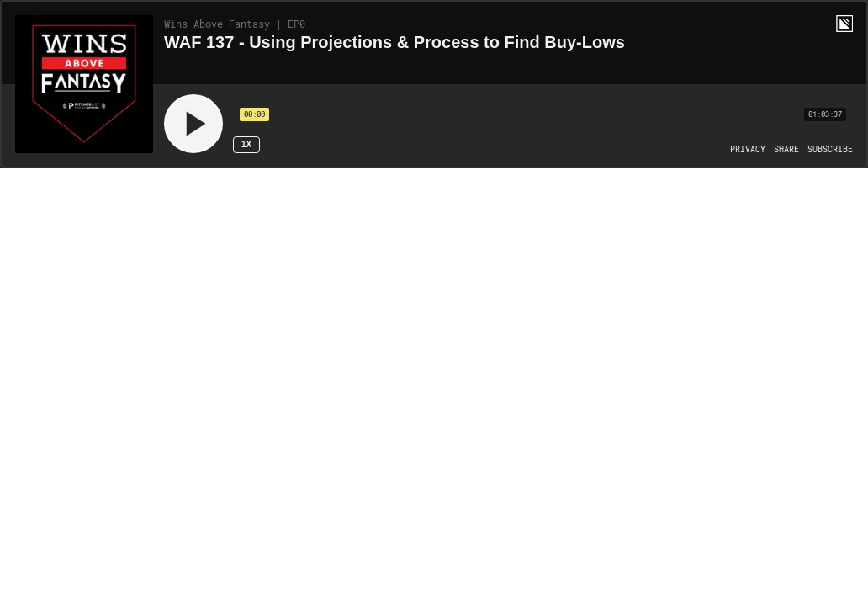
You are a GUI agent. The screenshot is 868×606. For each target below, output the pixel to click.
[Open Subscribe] (830, 150)
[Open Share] (786, 150)
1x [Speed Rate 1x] (246, 144)
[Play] (193, 124)
